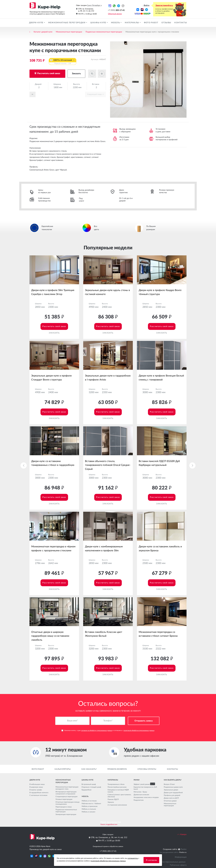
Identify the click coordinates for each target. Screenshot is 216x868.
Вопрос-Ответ (169, 784)
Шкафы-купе (99, 23)
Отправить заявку (144, 721)
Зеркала (111, 802)
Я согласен (151, 860)
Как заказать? (89, 769)
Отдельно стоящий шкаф (91, 787)
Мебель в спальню (89, 809)
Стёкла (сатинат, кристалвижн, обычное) (119, 796)
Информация (181, 857)
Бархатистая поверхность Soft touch (145, 788)
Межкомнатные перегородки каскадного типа (67, 788)
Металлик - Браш (140, 792)
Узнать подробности (108, 824)
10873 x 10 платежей (63, 62)
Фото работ (151, 23)
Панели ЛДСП (113, 799)
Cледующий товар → (95, 94)
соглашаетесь (133, 858)
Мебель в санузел (88, 812)
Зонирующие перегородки (66, 815)
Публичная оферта (178, 865)
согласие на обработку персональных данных (97, 731)
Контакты (181, 23)
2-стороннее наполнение (117, 805)
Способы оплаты (147, 769)
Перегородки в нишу (64, 807)
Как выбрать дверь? (173, 780)
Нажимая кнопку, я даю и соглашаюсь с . (108, 731)
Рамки (137, 780)
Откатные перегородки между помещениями (67, 803)
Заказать (76, 74)
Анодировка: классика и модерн (146, 797)
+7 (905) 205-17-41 (108, 851)
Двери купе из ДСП (171, 798)
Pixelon (183, 849)
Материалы (132, 23)
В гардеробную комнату (39, 793)
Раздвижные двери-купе (173, 787)
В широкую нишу (36, 787)
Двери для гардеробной (173, 793)
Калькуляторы (63, 769)
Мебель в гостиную (89, 801)
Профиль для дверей (172, 795)
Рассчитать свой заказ (48, 73)
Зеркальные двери (171, 790)
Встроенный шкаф (89, 784)
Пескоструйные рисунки (117, 787)
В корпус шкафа (36, 790)
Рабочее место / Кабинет (91, 804)
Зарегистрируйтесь (164, 5)
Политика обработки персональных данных (166, 862)
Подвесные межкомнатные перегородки (104, 32)
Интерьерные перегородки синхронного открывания (66, 793)
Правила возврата (117, 769)
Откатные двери (170, 801)
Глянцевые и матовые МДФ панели (118, 791)
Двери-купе (37, 23)
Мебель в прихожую (90, 806)
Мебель (116, 23)
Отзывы (166, 23)
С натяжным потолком (38, 795)
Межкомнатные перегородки (67, 23)
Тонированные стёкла (116, 784)
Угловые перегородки (64, 799)
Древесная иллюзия (141, 795)
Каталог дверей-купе (43, 32)
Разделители (139, 800)
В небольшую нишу (37, 784)
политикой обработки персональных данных (139, 731)
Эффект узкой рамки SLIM (144, 784)
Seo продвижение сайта (169, 852)
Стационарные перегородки (66, 797)
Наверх (182, 834)
